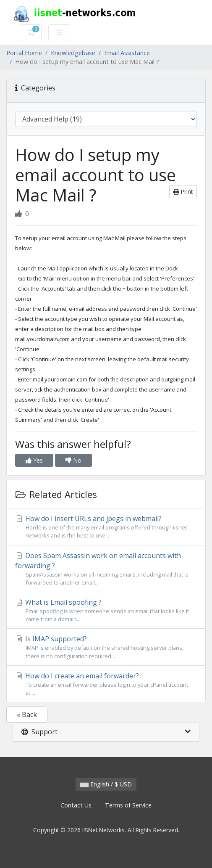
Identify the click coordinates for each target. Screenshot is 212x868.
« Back (27, 715)
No (73, 460)
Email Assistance (127, 53)
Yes (34, 460)
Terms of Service (128, 805)
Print (183, 192)
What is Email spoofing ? (106, 610)
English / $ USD (106, 784)
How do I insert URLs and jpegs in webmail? (106, 527)
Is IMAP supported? (106, 647)
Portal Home (24, 53)
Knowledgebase (73, 53)
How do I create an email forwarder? (106, 684)
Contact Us (76, 805)
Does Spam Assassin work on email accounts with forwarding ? (106, 569)
